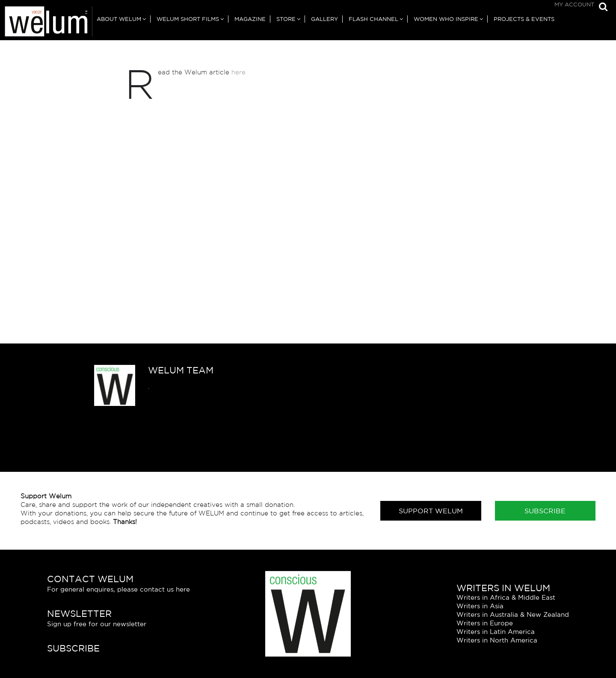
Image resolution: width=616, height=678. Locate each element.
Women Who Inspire (446, 19)
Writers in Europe (485, 623)
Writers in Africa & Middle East (506, 597)
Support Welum (431, 511)
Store (286, 19)
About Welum (119, 19)
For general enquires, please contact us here (118, 589)
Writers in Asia (480, 606)
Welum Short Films (188, 19)
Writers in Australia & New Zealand (513, 614)
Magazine (250, 19)
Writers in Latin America (496, 632)
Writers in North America (497, 640)
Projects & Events (524, 19)
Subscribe (545, 511)
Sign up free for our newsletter (97, 624)
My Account (574, 4)
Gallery (324, 19)
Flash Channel (373, 19)
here (238, 72)
